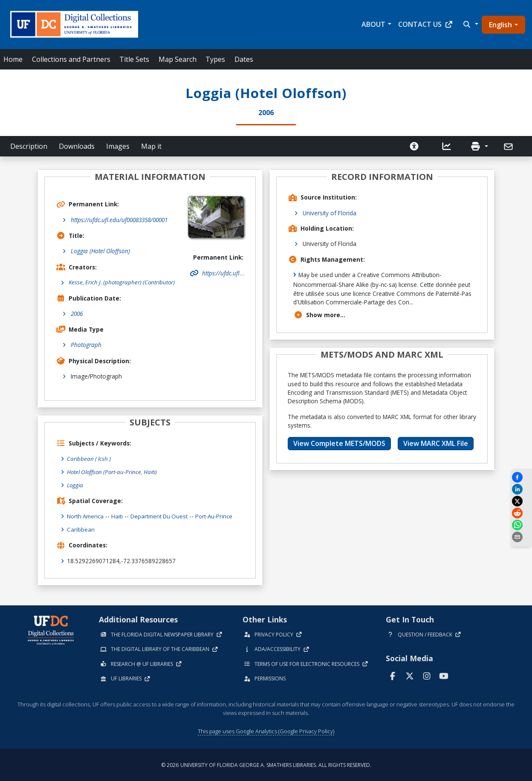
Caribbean (81, 529)
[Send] (509, 147)
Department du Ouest (163, 516)
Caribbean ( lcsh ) (90, 459)
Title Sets (134, 59)
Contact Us (426, 24)
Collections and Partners (71, 59)
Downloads (77, 146)
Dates (244, 59)
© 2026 (266, 764)
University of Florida (330, 213)
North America (87, 516)
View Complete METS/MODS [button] (339, 443)
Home (13, 59)
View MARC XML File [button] (436, 443)
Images (118, 146)
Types (215, 59)
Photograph (86, 345)
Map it (151, 146)
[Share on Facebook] (521, 477)
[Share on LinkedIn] (521, 489)
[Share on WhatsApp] (521, 525)
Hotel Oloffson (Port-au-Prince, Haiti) (114, 472)
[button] (470, 24)
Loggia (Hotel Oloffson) (100, 251)
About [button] (373, 24)
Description (29, 146)
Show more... (319, 315)
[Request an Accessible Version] (414, 146)
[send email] (521, 537)
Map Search (178, 59)
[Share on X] (521, 501)
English (500, 25)
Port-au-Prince (220, 516)
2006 (77, 314)
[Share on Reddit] (521, 513)
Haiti (120, 516)
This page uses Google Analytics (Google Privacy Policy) (266, 730)
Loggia (75, 485)
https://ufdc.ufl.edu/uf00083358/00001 (119, 220)
